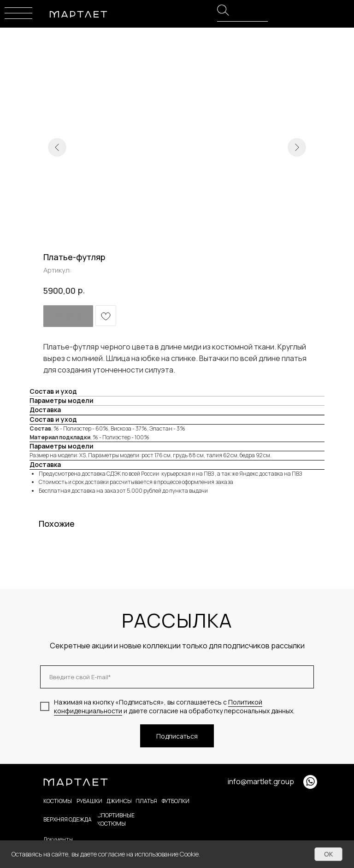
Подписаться (177, 736)
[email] (177, 677)
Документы (58, 839)
